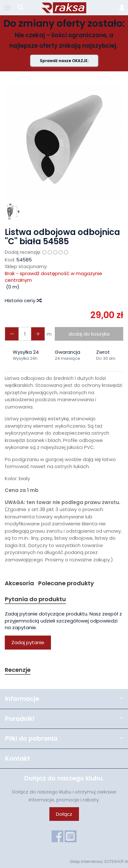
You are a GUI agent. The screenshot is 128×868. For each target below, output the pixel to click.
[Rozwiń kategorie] (7, 8)
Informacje (64, 699)
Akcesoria (19, 583)
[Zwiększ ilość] (12, 334)
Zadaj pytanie (28, 642)
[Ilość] (25, 334)
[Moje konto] (122, 8)
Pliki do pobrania (64, 739)
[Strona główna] (64, 8)
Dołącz (64, 814)
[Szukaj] (21, 8)
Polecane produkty (66, 583)
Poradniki (64, 719)
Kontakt (18, 759)
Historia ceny (23, 300)
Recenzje (18, 670)
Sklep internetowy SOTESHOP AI (99, 861)
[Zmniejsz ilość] (38, 334)
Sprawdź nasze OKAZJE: (64, 61)
